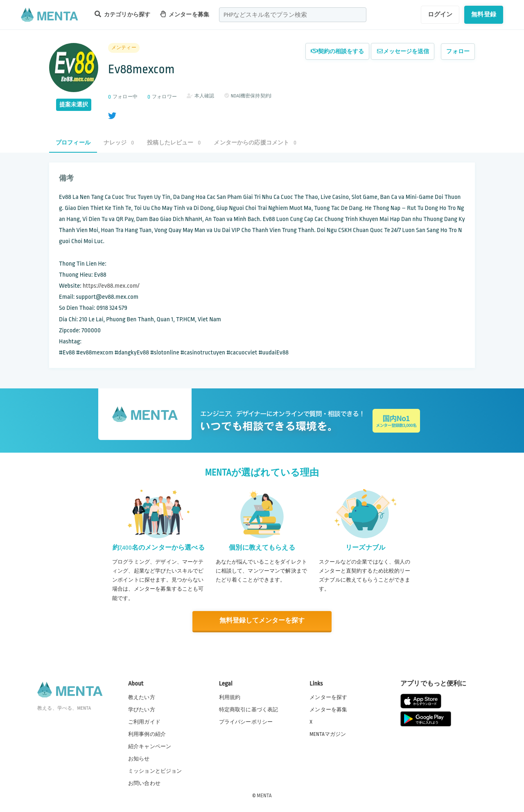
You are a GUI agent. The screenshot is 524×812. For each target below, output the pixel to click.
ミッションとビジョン (155, 771)
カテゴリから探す (122, 14)
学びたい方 (142, 709)
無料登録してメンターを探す (262, 621)
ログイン (440, 14)
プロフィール (73, 143)
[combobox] (293, 15)
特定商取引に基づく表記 (249, 709)
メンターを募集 (185, 14)
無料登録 (484, 14)
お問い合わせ (144, 783)
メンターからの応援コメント (255, 143)
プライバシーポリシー (246, 721)
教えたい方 (142, 697)
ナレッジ (119, 143)
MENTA (264, 795)
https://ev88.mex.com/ (111, 286)
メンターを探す (328, 697)
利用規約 (230, 697)
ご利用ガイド (144, 721)
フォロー (458, 51)
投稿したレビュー (174, 143)
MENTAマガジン (328, 733)
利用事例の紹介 (147, 733)
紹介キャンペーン (150, 746)
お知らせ (139, 758)
